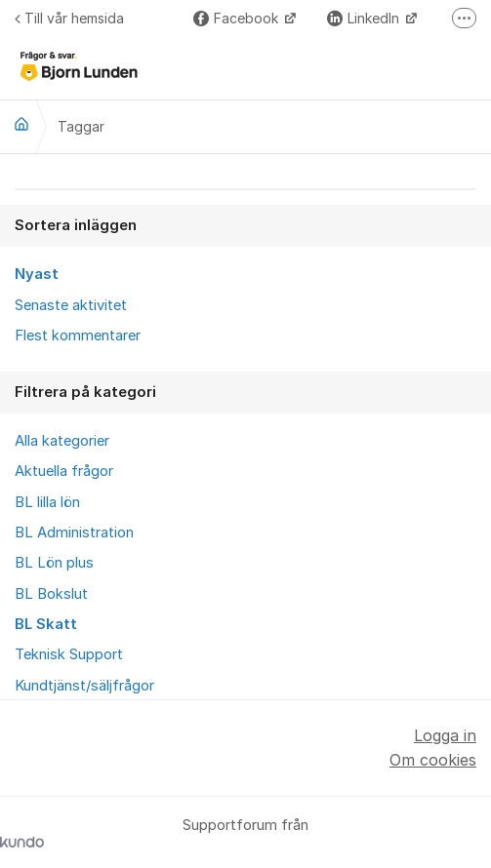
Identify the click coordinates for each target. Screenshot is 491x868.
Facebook (238, 18)
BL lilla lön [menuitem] (47, 502)
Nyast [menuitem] (37, 274)
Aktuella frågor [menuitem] (64, 471)
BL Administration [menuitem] (74, 533)
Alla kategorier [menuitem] (62, 441)
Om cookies (433, 760)
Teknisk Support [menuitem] (69, 654)
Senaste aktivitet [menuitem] (71, 305)
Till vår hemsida (69, 18)
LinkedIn (365, 18)
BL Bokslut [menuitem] (51, 594)
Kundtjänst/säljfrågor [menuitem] (84, 686)
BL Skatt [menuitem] (46, 624)
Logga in (445, 735)
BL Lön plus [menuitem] (54, 563)
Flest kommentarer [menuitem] (78, 335)
